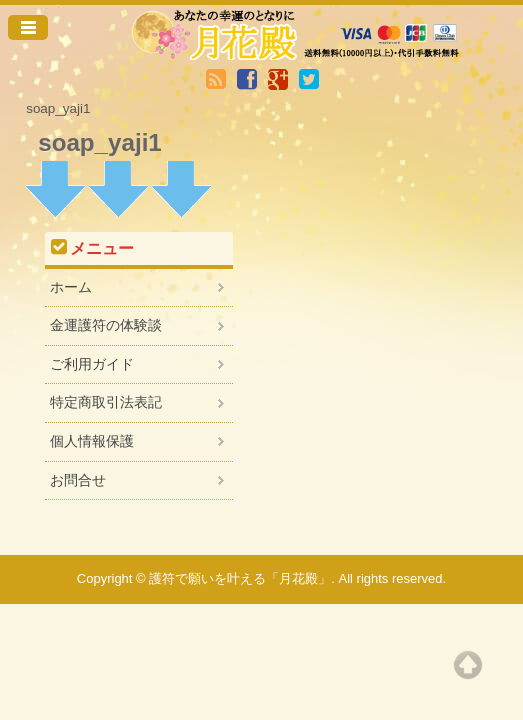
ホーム (71, 287)
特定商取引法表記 (106, 402)
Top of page (468, 665)
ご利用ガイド (92, 364)
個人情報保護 (92, 441)
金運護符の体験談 (106, 325)
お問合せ (78, 480)
